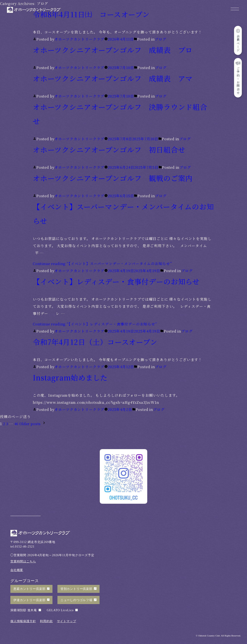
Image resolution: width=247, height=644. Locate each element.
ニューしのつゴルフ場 (76, 600)
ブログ (161, 39)
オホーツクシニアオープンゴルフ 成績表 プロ (113, 50)
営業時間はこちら (23, 561)
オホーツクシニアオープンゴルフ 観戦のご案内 (113, 178)
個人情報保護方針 (23, 621)
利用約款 (46, 621)
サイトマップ (67, 621)
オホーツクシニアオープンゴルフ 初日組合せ (109, 149)
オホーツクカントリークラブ (79, 39)
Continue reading (102, 264)
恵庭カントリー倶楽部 (29, 589)
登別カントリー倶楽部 (76, 589)
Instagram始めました (70, 377)
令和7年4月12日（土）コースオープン (95, 342)
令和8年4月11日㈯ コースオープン (91, 14)
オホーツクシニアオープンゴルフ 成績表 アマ (113, 78)
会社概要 (17, 570)
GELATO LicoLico (60, 610)
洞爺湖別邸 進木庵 (24, 610)
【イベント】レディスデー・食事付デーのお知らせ (116, 281)
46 (16, 424)
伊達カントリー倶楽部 (29, 600)
